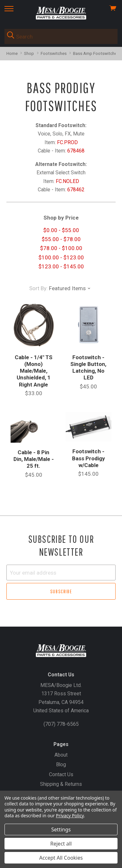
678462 (76, 190)
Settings (61, 829)
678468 (76, 151)
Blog (61, 764)
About (61, 755)
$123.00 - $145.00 (61, 266)
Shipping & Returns (61, 784)
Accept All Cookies (61, 858)
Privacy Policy (70, 816)
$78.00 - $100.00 (61, 248)
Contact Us (61, 774)
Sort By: (38, 288)
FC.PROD (67, 142)
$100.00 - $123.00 (61, 257)
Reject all (61, 844)
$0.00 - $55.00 (61, 230)
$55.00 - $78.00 (61, 239)
